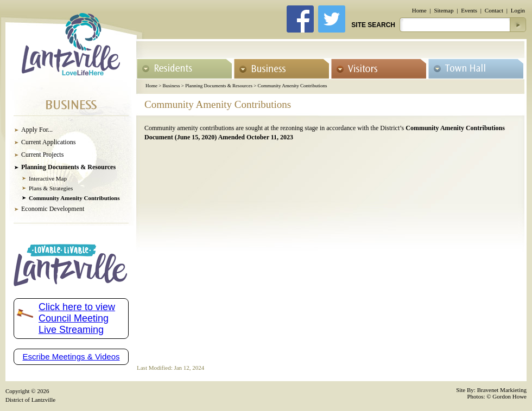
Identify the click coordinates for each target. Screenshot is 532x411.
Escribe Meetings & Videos (71, 357)
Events (469, 10)
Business (172, 86)
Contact (494, 10)
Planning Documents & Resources (219, 86)
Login (518, 10)
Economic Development (53, 209)
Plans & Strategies (51, 188)
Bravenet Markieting (502, 390)
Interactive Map (48, 178)
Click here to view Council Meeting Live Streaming (77, 318)
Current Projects (42, 155)
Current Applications (48, 142)
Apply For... (37, 130)
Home (419, 10)
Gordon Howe (509, 396)
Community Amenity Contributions (292, 86)
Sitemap (444, 10)
